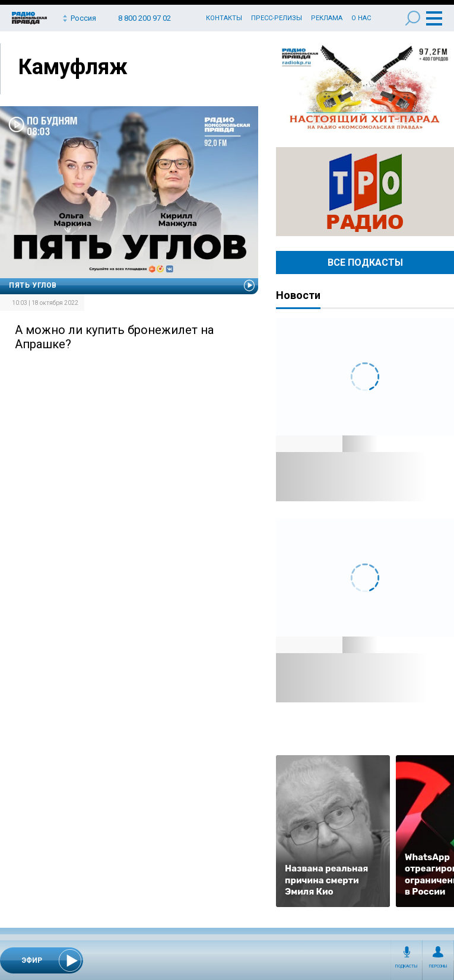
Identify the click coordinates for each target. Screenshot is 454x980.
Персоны (438, 966)
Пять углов (33, 285)
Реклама (327, 18)
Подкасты (407, 966)
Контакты (224, 18)
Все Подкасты (365, 262)
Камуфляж (73, 67)
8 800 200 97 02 (145, 18)
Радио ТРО (365, 192)
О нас (361, 18)
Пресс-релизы (277, 18)
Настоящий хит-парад (365, 88)
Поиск (413, 18)
